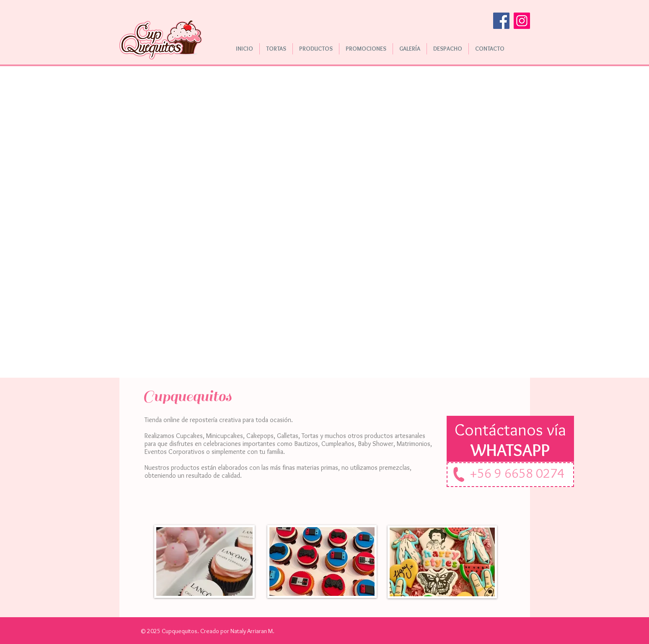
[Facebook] (501, 21)
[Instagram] (522, 21)
